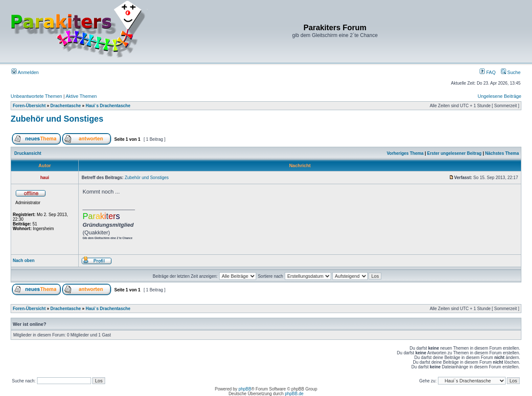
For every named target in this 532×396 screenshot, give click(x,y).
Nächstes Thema (502, 153)
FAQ (488, 72)
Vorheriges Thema (405, 153)
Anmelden (25, 72)
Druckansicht (28, 153)
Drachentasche (66, 106)
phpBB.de (294, 394)
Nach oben (24, 261)
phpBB (245, 389)
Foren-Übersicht (29, 106)
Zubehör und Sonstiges (57, 119)
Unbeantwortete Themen (36, 96)
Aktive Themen (81, 96)
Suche (511, 72)
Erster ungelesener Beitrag (455, 153)
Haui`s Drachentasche (108, 106)
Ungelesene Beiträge (499, 96)
